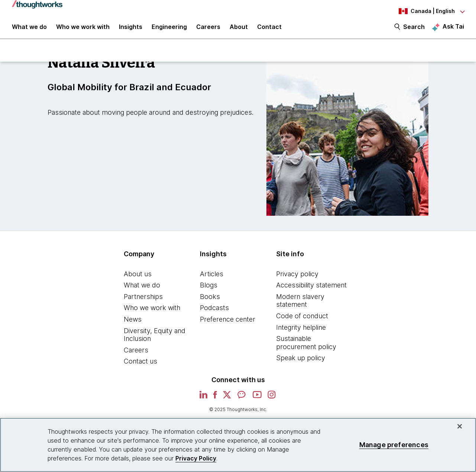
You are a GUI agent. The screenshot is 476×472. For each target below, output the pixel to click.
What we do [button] (29, 30)
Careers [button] (208, 30)
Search (414, 30)
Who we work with (152, 314)
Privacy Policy (196, 458)
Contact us (140, 367)
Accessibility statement (311, 291)
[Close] (460, 426)
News (133, 325)
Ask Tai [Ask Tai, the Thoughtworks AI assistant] (453, 30)
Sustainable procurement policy (306, 349)
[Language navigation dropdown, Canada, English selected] (423, 11)
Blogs (209, 291)
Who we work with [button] (83, 30)
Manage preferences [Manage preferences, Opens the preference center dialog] (394, 445)
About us (138, 279)
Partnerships (143, 302)
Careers (136, 356)
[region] (238, 445)
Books (210, 302)
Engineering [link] (169, 30)
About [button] (239, 30)
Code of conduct (302, 321)
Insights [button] (131, 30)
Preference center (228, 325)
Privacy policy (297, 279)
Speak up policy (301, 364)
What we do (142, 291)
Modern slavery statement (300, 306)
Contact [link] (269, 30)
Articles (212, 279)
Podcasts (214, 314)
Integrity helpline (301, 333)
